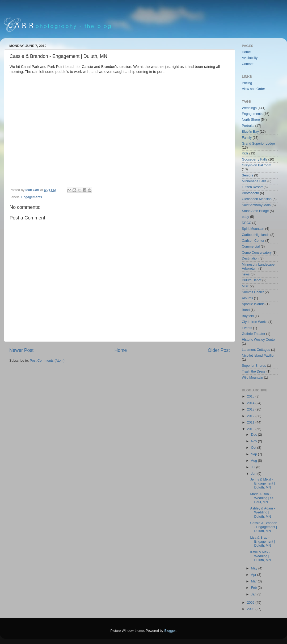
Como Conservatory (257, 253)
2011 (251, 422)
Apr (254, 575)
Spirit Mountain (253, 229)
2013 (251, 409)
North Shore (251, 120)
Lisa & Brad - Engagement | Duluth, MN (262, 542)
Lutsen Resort (252, 187)
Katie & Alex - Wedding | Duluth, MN (260, 556)
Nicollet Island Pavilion (259, 356)
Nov (255, 441)
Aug (255, 461)
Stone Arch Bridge (255, 211)
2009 (251, 603)
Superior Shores (254, 366)
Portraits (248, 126)
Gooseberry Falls (255, 159)
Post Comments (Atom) (47, 361)
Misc (245, 286)
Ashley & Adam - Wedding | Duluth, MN (262, 512)
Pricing (247, 83)
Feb (254, 588)
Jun (254, 474)
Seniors (248, 175)
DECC (247, 223)
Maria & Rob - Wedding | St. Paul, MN (262, 498)
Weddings (249, 108)
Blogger (170, 631)
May (255, 568)
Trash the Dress (254, 371)
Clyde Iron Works (255, 322)
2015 (251, 396)
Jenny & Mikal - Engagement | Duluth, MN (262, 483)
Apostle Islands (253, 304)
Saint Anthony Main (256, 205)
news (246, 274)
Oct (254, 448)
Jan (254, 594)
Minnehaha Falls (254, 181)
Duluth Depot (252, 280)
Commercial (251, 247)
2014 (251, 403)
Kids (245, 153)
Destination (250, 258)
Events (247, 328)
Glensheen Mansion (257, 199)
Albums (247, 298)
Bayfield (248, 316)
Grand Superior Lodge (258, 144)
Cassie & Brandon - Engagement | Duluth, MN (264, 527)
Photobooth (250, 193)
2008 (251, 609)
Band (246, 310)
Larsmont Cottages (256, 350)
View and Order (253, 89)
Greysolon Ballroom (257, 165)
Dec (255, 435)
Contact (248, 64)
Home (121, 350)
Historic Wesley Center (259, 340)
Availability (250, 58)
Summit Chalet (253, 292)
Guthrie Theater (254, 334)
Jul (254, 467)
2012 (251, 416)
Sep (255, 454)
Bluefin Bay (250, 132)
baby (245, 217)
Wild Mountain (252, 378)
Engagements (32, 197)
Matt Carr (33, 190)
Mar (254, 581)
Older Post (219, 350)
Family (247, 138)
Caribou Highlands (256, 235)
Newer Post (21, 350)
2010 (251, 429)
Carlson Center (253, 241)
